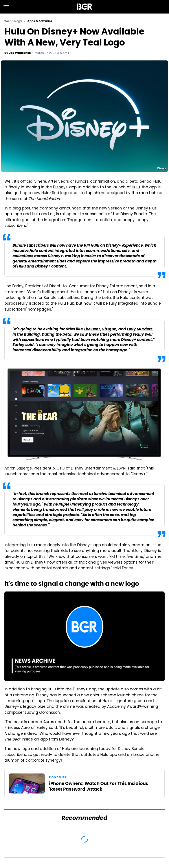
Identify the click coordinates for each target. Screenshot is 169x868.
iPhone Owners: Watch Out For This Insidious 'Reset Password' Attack (99, 786)
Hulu (136, 187)
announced (70, 209)
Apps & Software (40, 21)
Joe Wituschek (20, 53)
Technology (13, 21)
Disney (59, 187)
